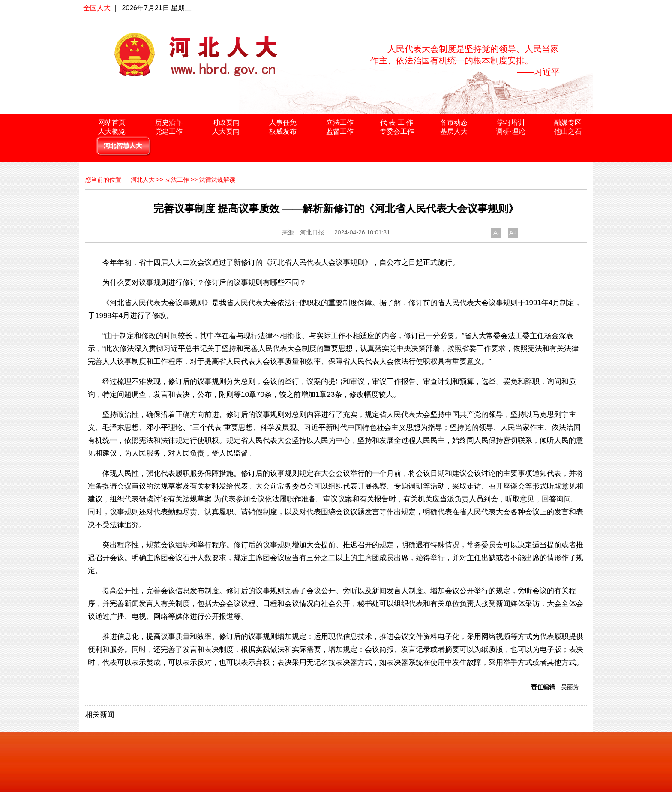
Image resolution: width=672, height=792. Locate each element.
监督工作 (340, 131)
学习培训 (511, 122)
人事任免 (283, 122)
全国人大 (97, 8)
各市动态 (454, 122)
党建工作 (169, 131)
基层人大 (454, 131)
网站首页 (112, 122)
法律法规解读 (217, 180)
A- (496, 233)
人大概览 (112, 131)
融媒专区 (568, 122)
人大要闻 (226, 131)
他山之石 (568, 131)
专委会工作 (397, 131)
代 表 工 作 (397, 122)
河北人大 (143, 180)
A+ (513, 233)
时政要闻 (226, 122)
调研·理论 (510, 131)
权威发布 (283, 131)
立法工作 (340, 122)
